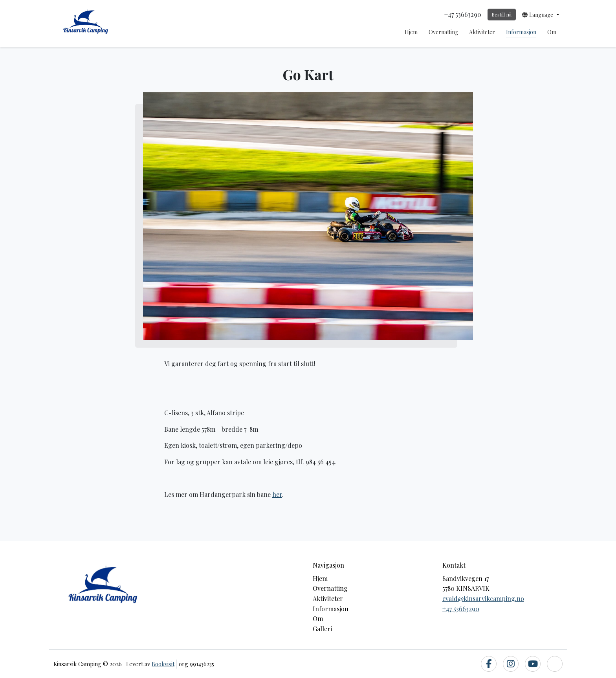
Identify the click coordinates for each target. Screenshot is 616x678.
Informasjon (521, 32)
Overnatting (443, 32)
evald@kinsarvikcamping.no (483, 598)
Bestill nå (501, 14)
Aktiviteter (482, 32)
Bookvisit (163, 664)
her (277, 494)
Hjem (411, 32)
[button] (541, 15)
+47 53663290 (461, 609)
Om (552, 32)
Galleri (322, 629)
